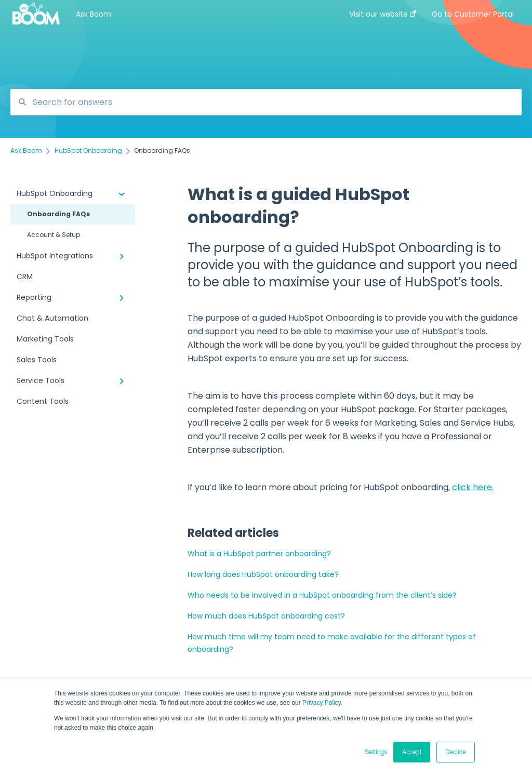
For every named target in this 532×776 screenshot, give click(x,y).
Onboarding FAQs (58, 214)
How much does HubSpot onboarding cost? (266, 616)
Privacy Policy (322, 703)
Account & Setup (54, 235)
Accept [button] (412, 752)
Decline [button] (456, 752)
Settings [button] (376, 752)
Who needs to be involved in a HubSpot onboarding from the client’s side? (322, 595)
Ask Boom (94, 14)
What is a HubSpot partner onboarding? (259, 554)
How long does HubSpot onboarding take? (263, 574)
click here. (473, 487)
